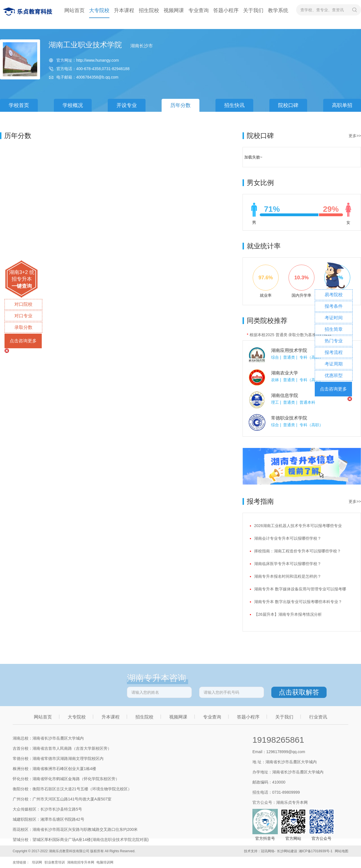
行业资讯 (318, 717)
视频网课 (174, 10)
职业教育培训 (55, 862)
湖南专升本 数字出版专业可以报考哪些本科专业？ (298, 602)
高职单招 (342, 105)
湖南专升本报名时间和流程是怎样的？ (288, 576)
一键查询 (22, 286)
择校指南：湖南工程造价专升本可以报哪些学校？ (298, 551)
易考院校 (334, 295)
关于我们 (253, 10)
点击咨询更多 (23, 341)
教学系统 (278, 10)
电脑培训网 (105, 862)
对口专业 (23, 316)
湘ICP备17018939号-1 (316, 851)
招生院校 (149, 10)
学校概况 (73, 105)
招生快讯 (234, 105)
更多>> (355, 136)
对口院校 (23, 304)
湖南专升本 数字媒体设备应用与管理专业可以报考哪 (300, 589)
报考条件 (334, 306)
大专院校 (99, 10)
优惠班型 (334, 375)
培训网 (37, 862)
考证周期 (334, 364)
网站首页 (74, 10)
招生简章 (334, 329)
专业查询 (199, 10)
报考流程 (334, 352)
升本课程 (124, 10)
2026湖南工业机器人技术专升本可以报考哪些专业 (298, 526)
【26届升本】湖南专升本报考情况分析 (288, 614)
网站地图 (342, 851)
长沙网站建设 (287, 851)
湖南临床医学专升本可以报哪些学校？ (288, 564)
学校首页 (19, 105)
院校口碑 (288, 105)
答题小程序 (226, 10)
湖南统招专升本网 (81, 862)
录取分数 (23, 327)
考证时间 (334, 318)
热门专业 (334, 341)
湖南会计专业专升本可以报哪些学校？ (288, 538)
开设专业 (127, 105)
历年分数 (180, 105)
